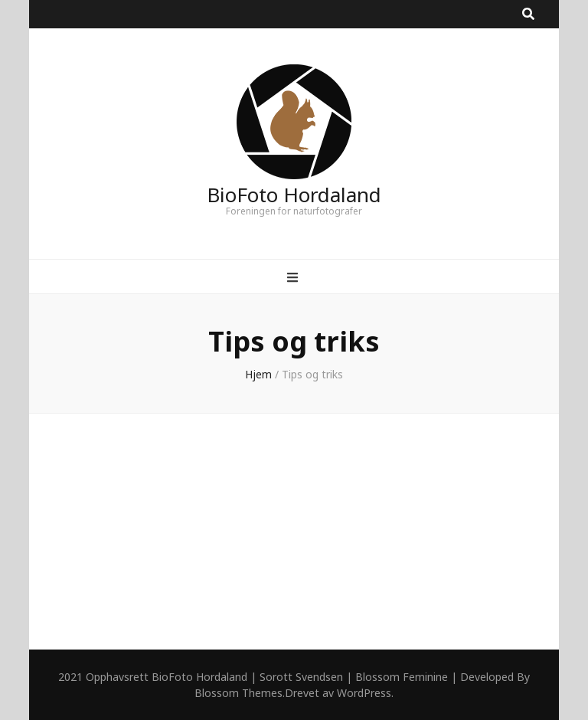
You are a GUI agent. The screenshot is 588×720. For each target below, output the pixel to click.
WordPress (364, 693)
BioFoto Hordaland (294, 195)
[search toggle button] (528, 14)
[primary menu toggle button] (294, 278)
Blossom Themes (238, 693)
